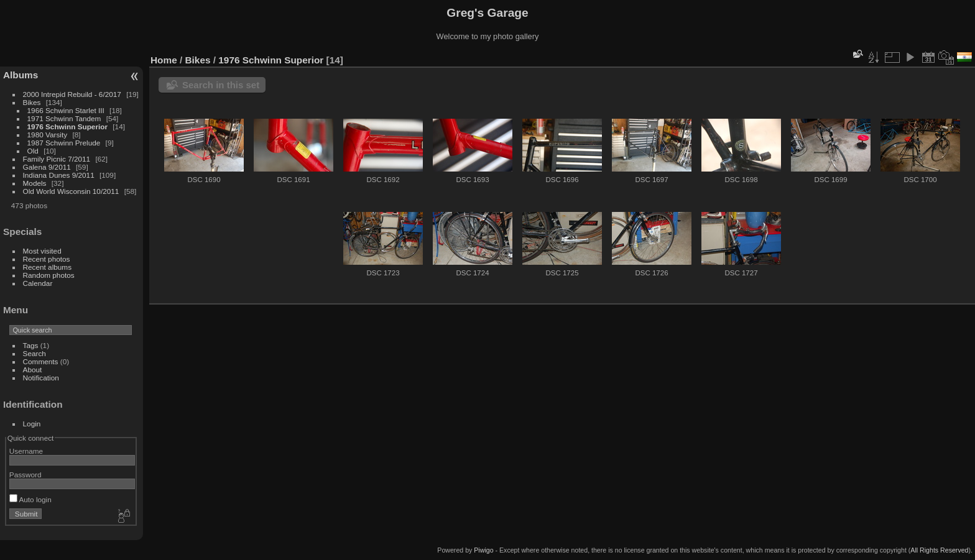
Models (35, 183)
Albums (21, 75)
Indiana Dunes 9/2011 (59, 175)
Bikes (32, 102)
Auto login (30, 499)
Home (164, 60)
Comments (41, 361)
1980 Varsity (48, 135)
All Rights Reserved (939, 550)
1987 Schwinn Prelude (64, 143)
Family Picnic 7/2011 (57, 159)
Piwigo (483, 550)
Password (25, 475)
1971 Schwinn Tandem (64, 118)
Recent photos (47, 259)
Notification (41, 378)
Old (33, 151)
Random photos (49, 275)
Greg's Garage (487, 13)
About (33, 370)
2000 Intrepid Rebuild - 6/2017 (72, 94)
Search (35, 353)
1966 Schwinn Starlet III (66, 110)
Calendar (38, 283)
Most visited (42, 251)
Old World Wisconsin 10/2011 (71, 191)
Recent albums (47, 267)
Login (32, 424)
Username (26, 451)
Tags (31, 345)
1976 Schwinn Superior (67, 126)
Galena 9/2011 (47, 167)
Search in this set (221, 85)
